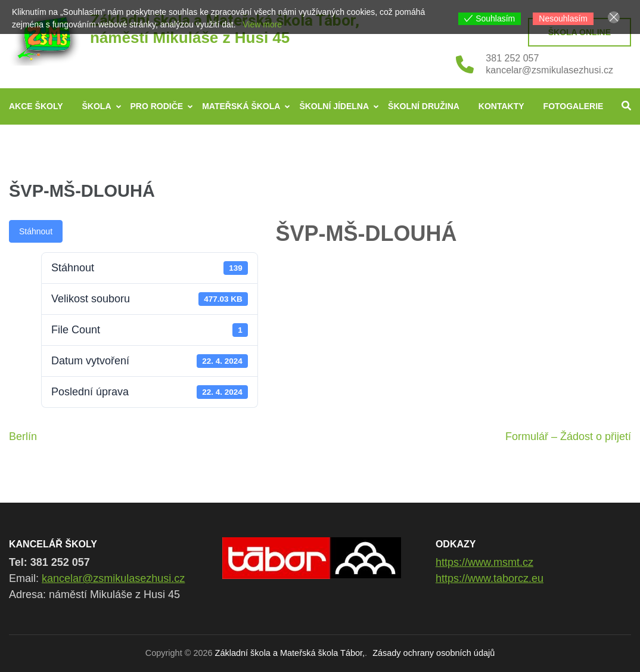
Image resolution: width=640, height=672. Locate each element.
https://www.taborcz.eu (490, 578)
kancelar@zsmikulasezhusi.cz (549, 70)
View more (262, 24)
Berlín (23, 436)
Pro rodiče (157, 106)
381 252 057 (512, 58)
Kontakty (501, 106)
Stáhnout (36, 231)
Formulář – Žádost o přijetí (568, 436)
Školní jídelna (334, 106)
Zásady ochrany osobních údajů (434, 653)
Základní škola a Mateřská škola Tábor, (290, 653)
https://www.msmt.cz (484, 562)
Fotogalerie (574, 106)
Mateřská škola (241, 106)
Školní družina (424, 106)
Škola (97, 106)
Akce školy (36, 106)
